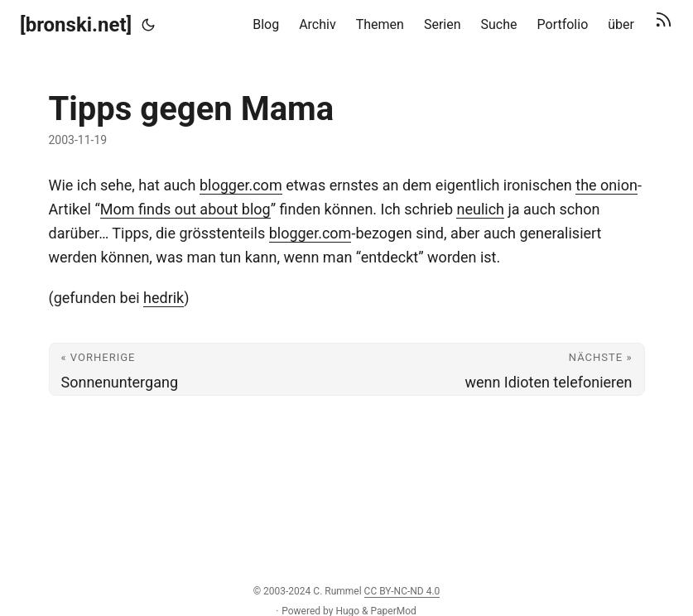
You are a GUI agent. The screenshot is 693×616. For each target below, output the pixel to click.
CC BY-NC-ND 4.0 (402, 591)
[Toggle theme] (148, 25)
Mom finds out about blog (185, 209)
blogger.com (241, 185)
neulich (480, 209)
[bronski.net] (76, 25)
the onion (606, 185)
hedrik (164, 298)
